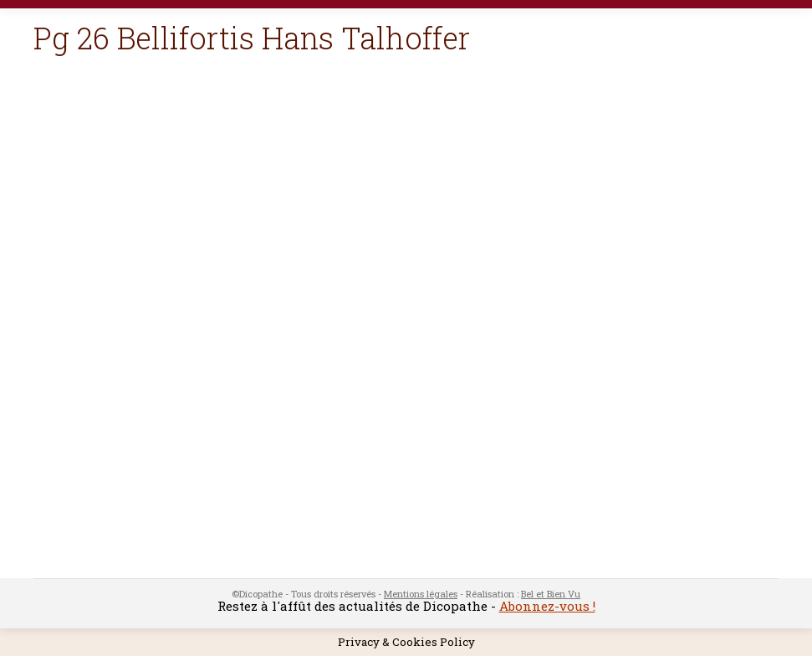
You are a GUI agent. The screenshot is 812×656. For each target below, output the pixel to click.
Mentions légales (421, 594)
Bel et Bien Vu (551, 594)
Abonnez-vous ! (547, 606)
